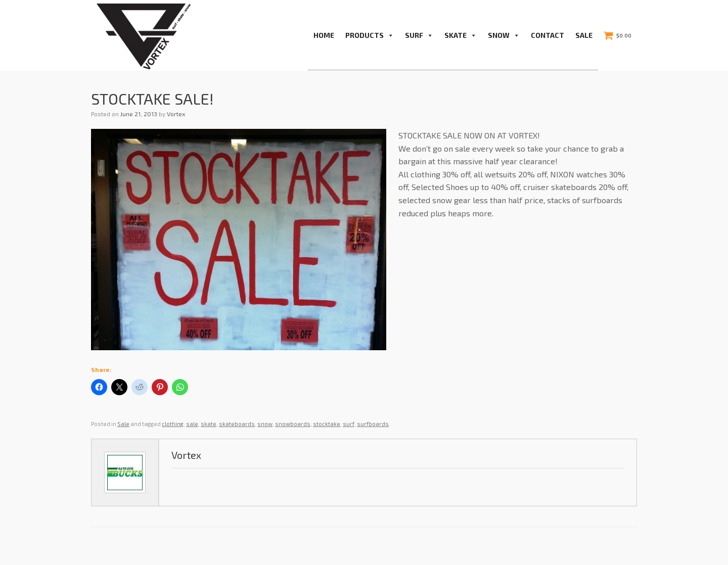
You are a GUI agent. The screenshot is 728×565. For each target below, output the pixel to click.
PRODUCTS (370, 35)
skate (209, 424)
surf (349, 424)
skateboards (237, 424)
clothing (173, 424)
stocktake (327, 424)
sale (192, 424)
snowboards (293, 424)
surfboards (373, 424)
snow (265, 424)
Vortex (176, 114)
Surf (419, 35)
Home (324, 35)
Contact (548, 35)
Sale (584, 35)
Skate (461, 35)
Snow (504, 35)
